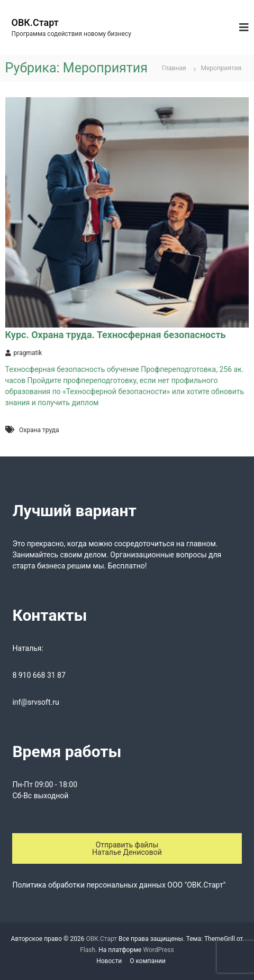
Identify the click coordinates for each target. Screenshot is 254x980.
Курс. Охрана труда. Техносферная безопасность (116, 335)
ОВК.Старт (35, 22)
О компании (148, 961)
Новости (109, 961)
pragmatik (28, 353)
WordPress (158, 950)
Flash (88, 950)
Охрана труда (39, 430)
